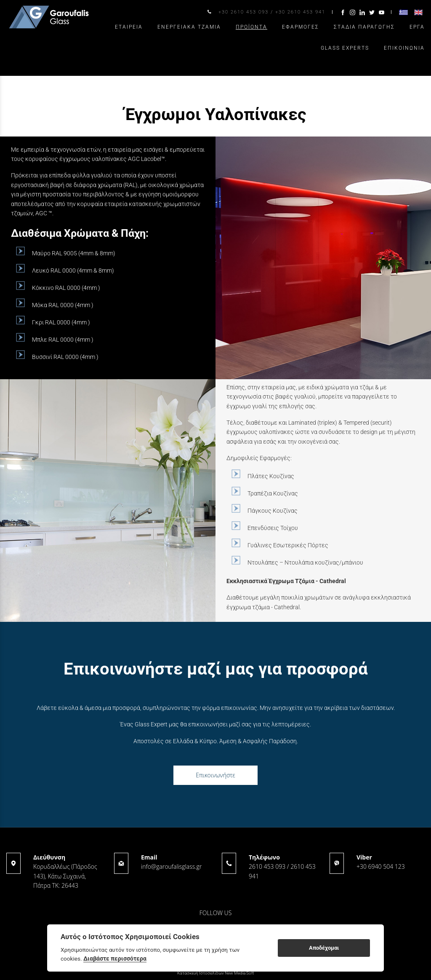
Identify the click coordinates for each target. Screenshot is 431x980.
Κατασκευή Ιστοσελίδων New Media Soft (215, 973)
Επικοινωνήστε (215, 775)
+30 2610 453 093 (243, 12)
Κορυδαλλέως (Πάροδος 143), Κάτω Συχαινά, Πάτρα (65, 876)
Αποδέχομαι (324, 948)
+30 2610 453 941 (300, 12)
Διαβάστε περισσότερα (115, 959)
